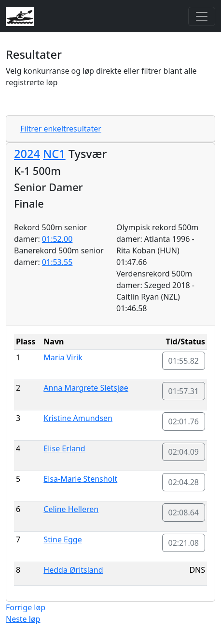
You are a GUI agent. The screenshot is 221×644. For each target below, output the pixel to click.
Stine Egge (62, 539)
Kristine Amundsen (78, 418)
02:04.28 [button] (184, 482)
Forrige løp (26, 607)
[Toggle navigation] (202, 16)
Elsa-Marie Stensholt (80, 479)
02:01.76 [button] (184, 421)
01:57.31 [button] (184, 391)
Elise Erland (64, 448)
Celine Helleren (71, 509)
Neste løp (23, 619)
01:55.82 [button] (184, 361)
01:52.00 (57, 239)
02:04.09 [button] (184, 452)
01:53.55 (57, 262)
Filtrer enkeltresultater (61, 129)
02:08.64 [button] (184, 513)
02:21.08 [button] (184, 543)
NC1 (54, 154)
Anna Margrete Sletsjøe (86, 388)
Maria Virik (63, 357)
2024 (27, 154)
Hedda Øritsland (73, 570)
